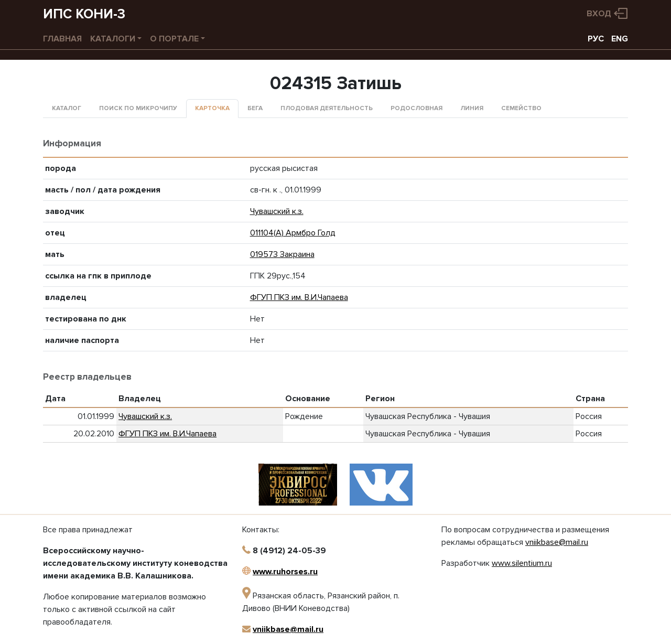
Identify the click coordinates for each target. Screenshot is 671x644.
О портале (174, 39)
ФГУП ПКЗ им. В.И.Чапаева (299, 297)
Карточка (212, 108)
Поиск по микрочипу (138, 108)
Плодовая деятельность (327, 108)
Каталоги (113, 39)
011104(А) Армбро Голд (293, 233)
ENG (620, 39)
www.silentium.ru (522, 563)
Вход (599, 14)
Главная (62, 39)
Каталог (67, 108)
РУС (596, 39)
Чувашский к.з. (277, 211)
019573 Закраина (282, 254)
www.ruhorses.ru (285, 572)
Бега (255, 108)
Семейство (521, 108)
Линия (472, 108)
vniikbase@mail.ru (288, 629)
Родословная (416, 108)
